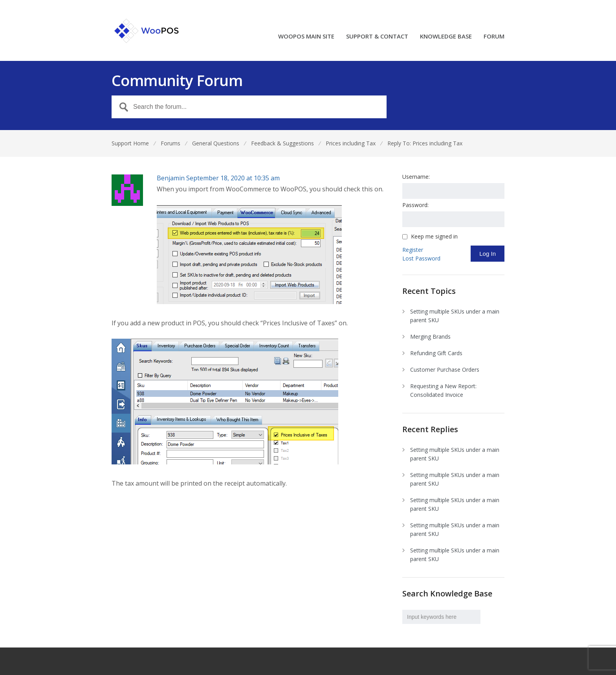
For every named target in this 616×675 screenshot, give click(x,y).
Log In (488, 254)
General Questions (216, 143)
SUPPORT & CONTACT (377, 37)
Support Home (130, 143)
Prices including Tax (351, 143)
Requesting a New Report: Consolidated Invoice (443, 390)
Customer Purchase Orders (445, 370)
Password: (415, 205)
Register (413, 250)
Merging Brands (430, 337)
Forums (170, 143)
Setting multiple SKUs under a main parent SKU (455, 316)
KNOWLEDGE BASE (446, 37)
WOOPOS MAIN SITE (306, 37)
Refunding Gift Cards (436, 353)
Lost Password (421, 258)
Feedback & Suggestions (282, 143)
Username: (416, 177)
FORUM (494, 37)
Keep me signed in (434, 237)
